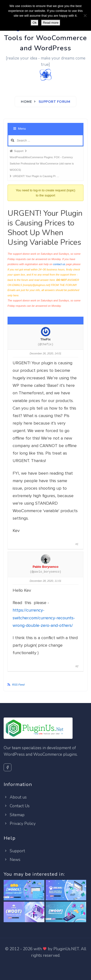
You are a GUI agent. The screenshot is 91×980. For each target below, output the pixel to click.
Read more (51, 23)
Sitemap (14, 815)
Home (26, 102)
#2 (77, 666)
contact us (59, 264)
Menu (20, 129)
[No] (85, 15)
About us (15, 797)
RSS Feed (18, 685)
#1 (77, 544)
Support (14, 851)
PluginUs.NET (66, 949)
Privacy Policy (20, 824)
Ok (35, 23)
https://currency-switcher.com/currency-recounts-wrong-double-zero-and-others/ (44, 618)
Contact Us (17, 806)
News (12, 860)
